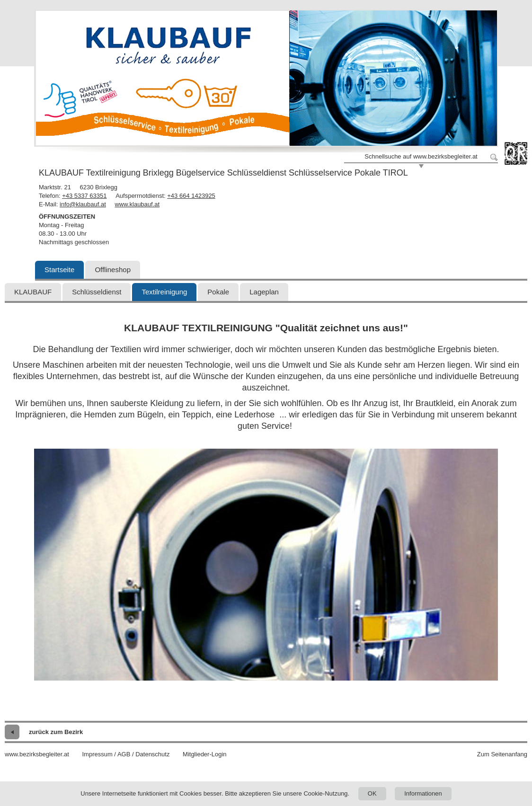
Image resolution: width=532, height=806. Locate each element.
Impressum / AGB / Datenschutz (126, 754)
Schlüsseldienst (97, 292)
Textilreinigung (164, 292)
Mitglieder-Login (205, 754)
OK (372, 793)
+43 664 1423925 (191, 196)
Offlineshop (113, 270)
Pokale (218, 292)
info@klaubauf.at (83, 204)
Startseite (59, 270)
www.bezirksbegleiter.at (37, 754)
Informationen (423, 793)
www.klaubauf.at (137, 204)
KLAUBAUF (33, 292)
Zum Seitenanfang (502, 754)
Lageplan (264, 292)
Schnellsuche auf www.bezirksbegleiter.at (421, 156)
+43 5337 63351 (84, 196)
